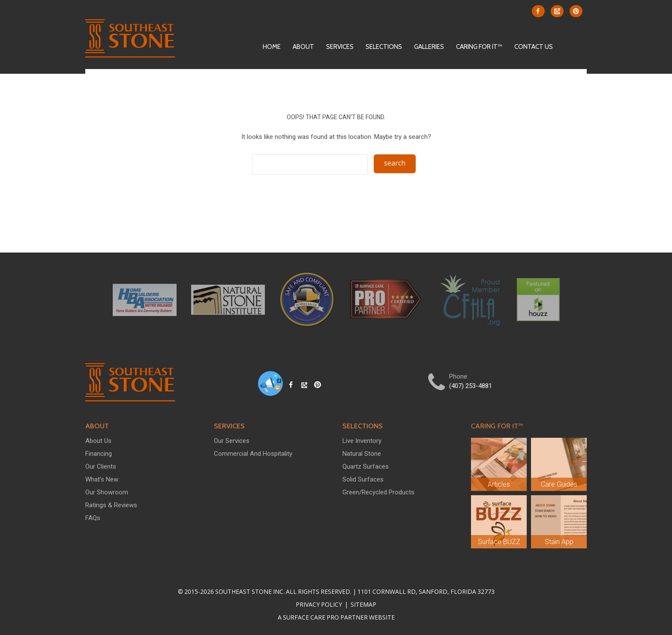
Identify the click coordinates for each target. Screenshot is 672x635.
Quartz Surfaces (366, 466)
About (303, 47)
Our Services (232, 441)
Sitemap (363, 604)
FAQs (93, 518)
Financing (99, 454)
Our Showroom (107, 492)
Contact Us (534, 47)
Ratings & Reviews (111, 505)
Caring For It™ (479, 47)
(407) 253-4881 (471, 386)
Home (272, 47)
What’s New (102, 479)
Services (340, 47)
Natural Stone (362, 454)
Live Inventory (362, 441)
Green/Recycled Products (378, 492)
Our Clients (101, 466)
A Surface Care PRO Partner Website (336, 617)
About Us (98, 441)
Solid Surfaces (363, 479)
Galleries (429, 47)
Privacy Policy (319, 604)
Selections (384, 47)
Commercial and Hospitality (253, 454)
